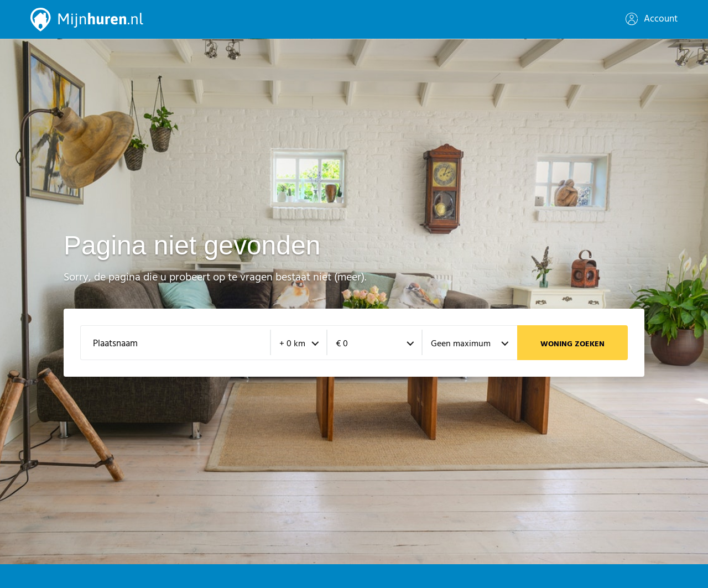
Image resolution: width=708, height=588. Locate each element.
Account (652, 19)
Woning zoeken (572, 344)
